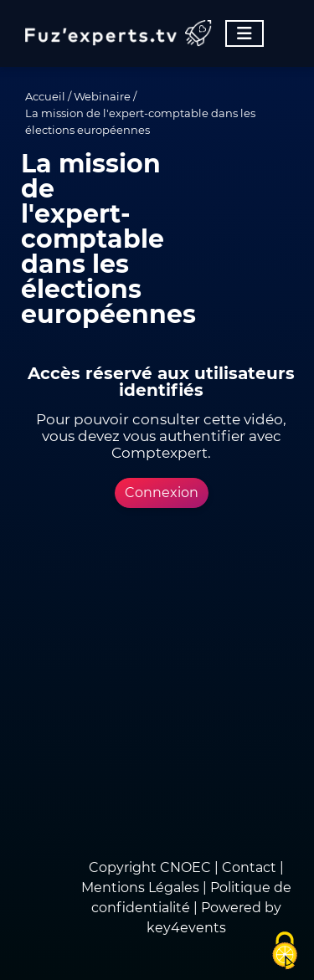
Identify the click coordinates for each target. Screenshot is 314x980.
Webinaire (102, 96)
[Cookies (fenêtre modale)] (285, 952)
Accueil (45, 96)
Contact (251, 867)
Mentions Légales (140, 888)
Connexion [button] (162, 493)
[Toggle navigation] (245, 33)
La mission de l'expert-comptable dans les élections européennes (140, 121)
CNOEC (185, 867)
